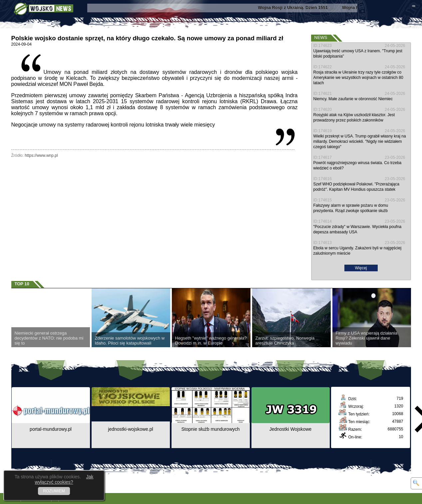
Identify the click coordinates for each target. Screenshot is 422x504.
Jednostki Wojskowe (291, 429)
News (321, 37)
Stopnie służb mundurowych (210, 429)
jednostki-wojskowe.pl (130, 429)
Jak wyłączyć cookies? (64, 479)
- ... (299, 7)
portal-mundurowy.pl (51, 429)
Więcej (361, 268)
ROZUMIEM (54, 491)
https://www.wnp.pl (41, 155)
